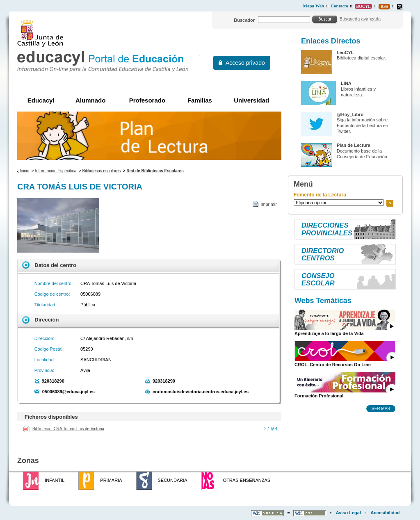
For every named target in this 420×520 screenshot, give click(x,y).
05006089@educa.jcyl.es (68, 392)
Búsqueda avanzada (360, 19)
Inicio (24, 171)
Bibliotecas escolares (102, 171)
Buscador (244, 20)
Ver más (381, 408)
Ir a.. (390, 203)
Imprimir (269, 204)
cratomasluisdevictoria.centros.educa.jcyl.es (201, 392)
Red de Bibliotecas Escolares (155, 171)
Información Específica (56, 171)
